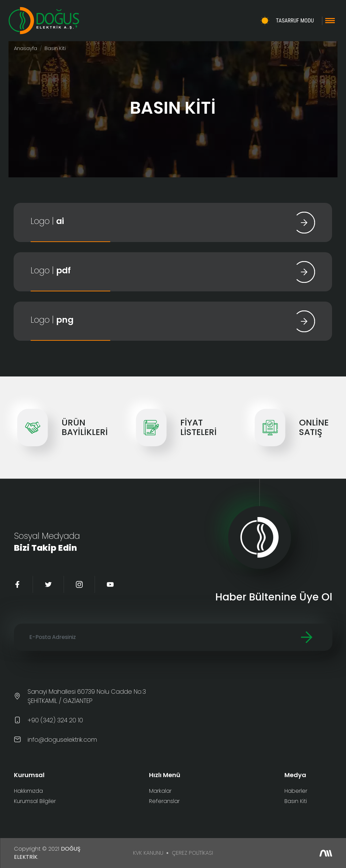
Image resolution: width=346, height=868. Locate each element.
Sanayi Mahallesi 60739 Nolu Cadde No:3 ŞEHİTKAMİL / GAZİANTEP (87, 696)
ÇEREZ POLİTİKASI (192, 853)
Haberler (296, 791)
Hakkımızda (28, 791)
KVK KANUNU (148, 853)
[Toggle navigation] (330, 21)
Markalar (160, 791)
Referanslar (164, 801)
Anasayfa (26, 48)
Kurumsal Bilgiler (35, 801)
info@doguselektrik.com (62, 740)
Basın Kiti (296, 801)
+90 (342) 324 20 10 (55, 720)
